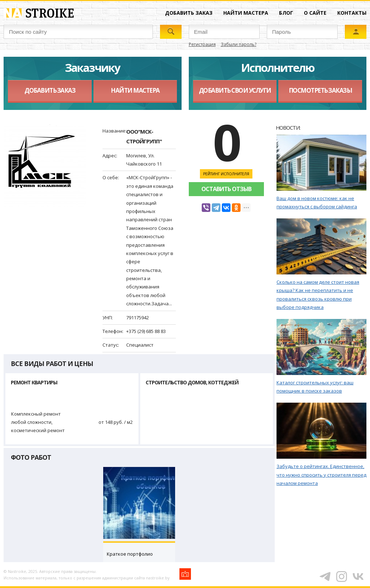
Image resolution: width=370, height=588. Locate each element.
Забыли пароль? (239, 44)
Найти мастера (246, 13)
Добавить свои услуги (235, 90)
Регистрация (202, 44)
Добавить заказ (189, 13)
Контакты (352, 13)
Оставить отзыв (226, 189)
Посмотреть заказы (320, 90)
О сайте (315, 13)
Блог (286, 13)
